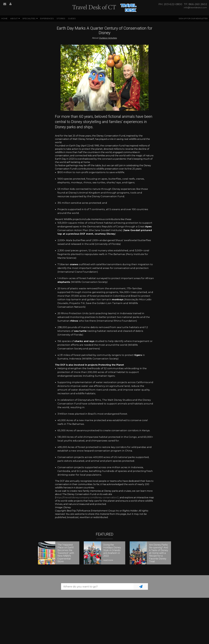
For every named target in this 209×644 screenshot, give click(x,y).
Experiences (47, 18)
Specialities (29, 18)
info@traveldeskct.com (195, 8)
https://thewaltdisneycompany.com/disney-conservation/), (87, 498)
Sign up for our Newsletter (193, 18)
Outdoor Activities (108, 38)
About (14, 18)
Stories (61, 18)
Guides (72, 18)
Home (4, 18)
